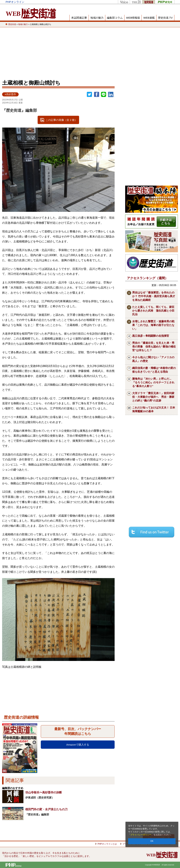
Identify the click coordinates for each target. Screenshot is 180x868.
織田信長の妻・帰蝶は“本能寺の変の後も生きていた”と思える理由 (154, 370)
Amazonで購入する (78, 745)
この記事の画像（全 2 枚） (62, 120)
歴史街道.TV (165, 18)
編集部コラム (115, 18)
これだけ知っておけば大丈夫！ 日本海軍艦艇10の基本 (154, 409)
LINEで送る (104, 94)
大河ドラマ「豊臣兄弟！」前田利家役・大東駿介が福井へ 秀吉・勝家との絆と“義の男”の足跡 (153, 397)
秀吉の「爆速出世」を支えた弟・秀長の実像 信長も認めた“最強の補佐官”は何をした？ (154, 346)
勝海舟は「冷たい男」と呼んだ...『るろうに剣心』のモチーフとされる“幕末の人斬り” (153, 382)
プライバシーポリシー (141, 835)
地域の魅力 (97, 18)
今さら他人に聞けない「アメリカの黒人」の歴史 (153, 359)
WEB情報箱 (133, 18)
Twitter (89, 94)
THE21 (136, 2)
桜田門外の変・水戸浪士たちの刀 (46, 809)
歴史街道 (149, 2)
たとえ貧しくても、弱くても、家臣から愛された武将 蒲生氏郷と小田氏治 (153, 311)
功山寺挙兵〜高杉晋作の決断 (44, 792)
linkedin (111, 94)
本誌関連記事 (79, 18)
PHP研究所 (165, 2)
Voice (124, 2)
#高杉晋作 (10, 94)
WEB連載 (149, 18)
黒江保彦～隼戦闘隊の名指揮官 (151, 336)
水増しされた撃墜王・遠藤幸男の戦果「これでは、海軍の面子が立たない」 (153, 325)
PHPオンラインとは (107, 844)
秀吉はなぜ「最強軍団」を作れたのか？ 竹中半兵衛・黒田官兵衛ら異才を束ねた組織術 (154, 296)
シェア (97, 94)
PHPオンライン (15, 2)
